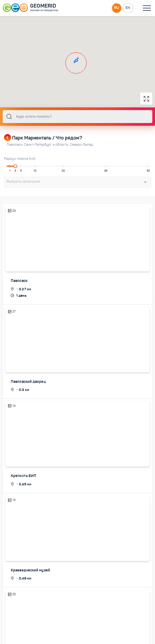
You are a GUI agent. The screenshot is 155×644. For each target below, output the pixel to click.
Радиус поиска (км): (20, 164)
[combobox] (77, 122)
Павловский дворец (28, 387)
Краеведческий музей (30, 575)
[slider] (15, 172)
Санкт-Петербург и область (47, 150)
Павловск (15, 150)
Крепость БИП (24, 481)
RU (116, 8)
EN (128, 8)
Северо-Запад (82, 150)
